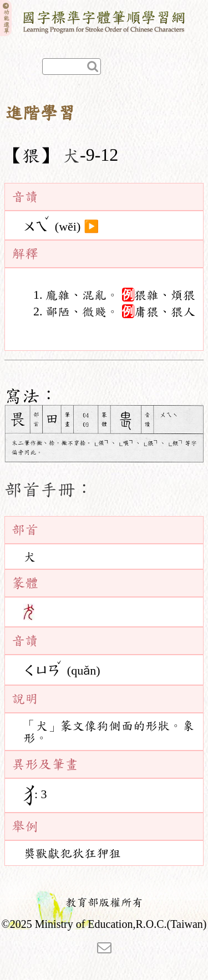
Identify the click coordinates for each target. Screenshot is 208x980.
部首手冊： (49, 489)
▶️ (91, 226)
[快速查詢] (72, 67)
